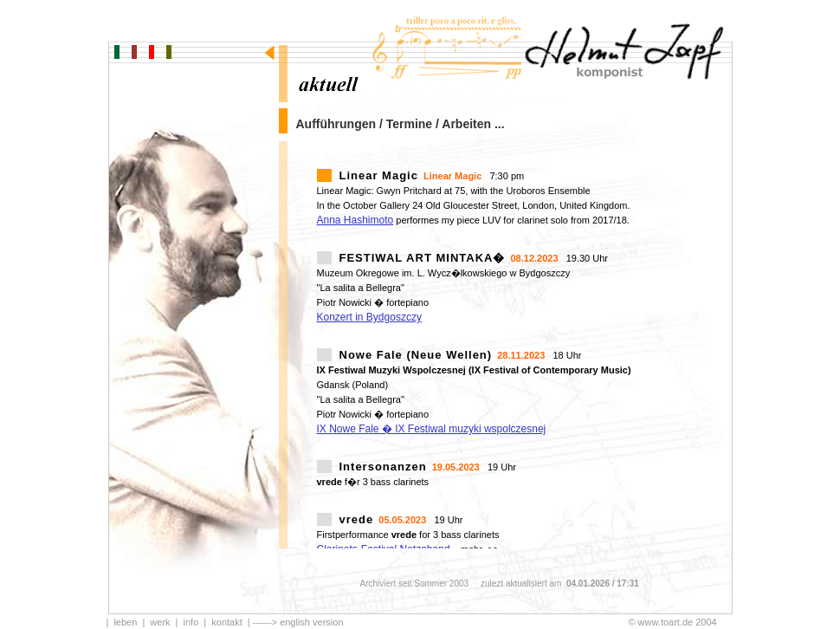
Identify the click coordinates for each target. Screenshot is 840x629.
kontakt (226, 622)
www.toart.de (666, 622)
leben (125, 622)
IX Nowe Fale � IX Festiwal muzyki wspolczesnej (432, 429)
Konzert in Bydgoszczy (369, 317)
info (191, 622)
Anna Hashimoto (355, 220)
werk (160, 622)
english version (311, 622)
